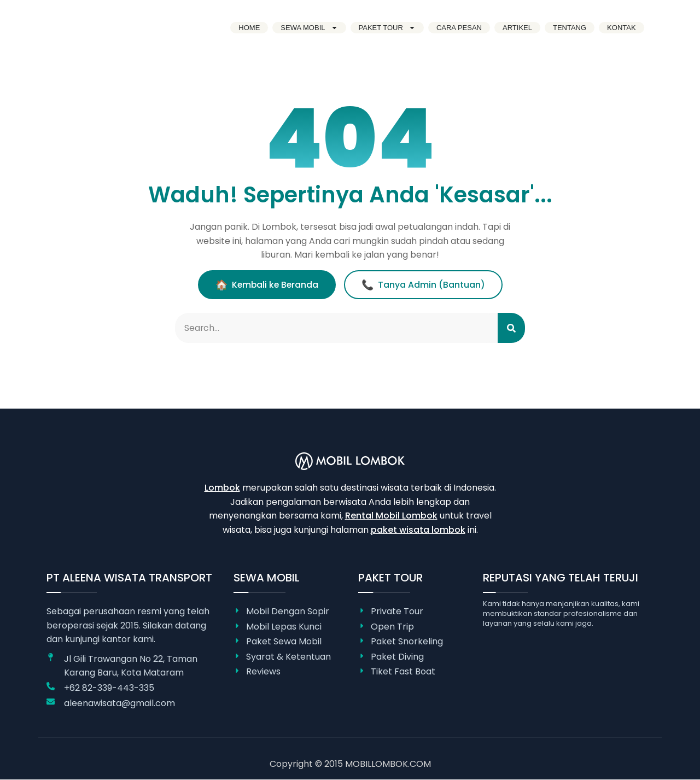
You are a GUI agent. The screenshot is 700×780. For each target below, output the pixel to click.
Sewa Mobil (309, 28)
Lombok (222, 488)
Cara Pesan (459, 28)
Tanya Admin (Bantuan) (424, 285)
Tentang (570, 28)
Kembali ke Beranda (267, 285)
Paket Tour (387, 28)
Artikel (517, 28)
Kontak (622, 28)
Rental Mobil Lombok (391, 516)
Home (249, 28)
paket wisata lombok (418, 530)
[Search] (511, 328)
